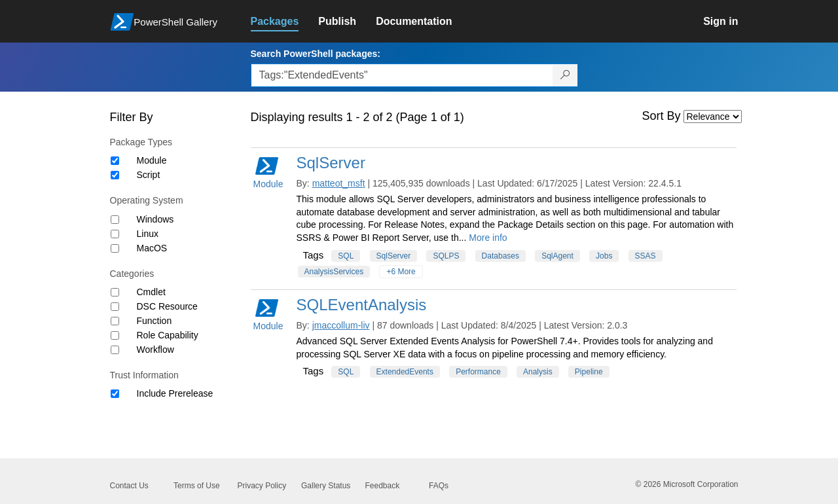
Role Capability (168, 335)
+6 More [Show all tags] (401, 272)
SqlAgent (557, 256)
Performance (478, 372)
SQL (346, 256)
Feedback (383, 486)
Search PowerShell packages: (316, 54)
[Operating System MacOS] (115, 248)
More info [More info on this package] (488, 238)
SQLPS (446, 256)
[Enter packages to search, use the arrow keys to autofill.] (402, 75)
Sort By (662, 116)
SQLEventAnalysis (362, 305)
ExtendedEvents (405, 372)
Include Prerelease (175, 393)
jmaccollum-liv (341, 325)
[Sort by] (713, 117)
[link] (285, 22)
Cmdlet (151, 292)
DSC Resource (167, 306)
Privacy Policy (262, 486)
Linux (148, 234)
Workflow (155, 350)
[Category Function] (115, 321)
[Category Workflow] (115, 350)
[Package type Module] (115, 161)
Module (152, 160)
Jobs (604, 256)
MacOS (152, 248)
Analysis (538, 372)
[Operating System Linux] (115, 234)
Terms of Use (197, 486)
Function (155, 321)
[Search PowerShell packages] (565, 75)
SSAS (646, 256)
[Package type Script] (115, 175)
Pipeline (589, 372)
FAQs (439, 486)
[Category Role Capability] (115, 335)
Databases (501, 256)
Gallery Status (326, 486)
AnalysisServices (334, 272)
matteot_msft (339, 183)
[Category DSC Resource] (115, 307)
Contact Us (129, 486)
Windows (155, 219)
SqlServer (331, 163)
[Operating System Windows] (115, 220)
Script (149, 175)
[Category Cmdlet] (115, 292)
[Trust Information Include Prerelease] (115, 394)
